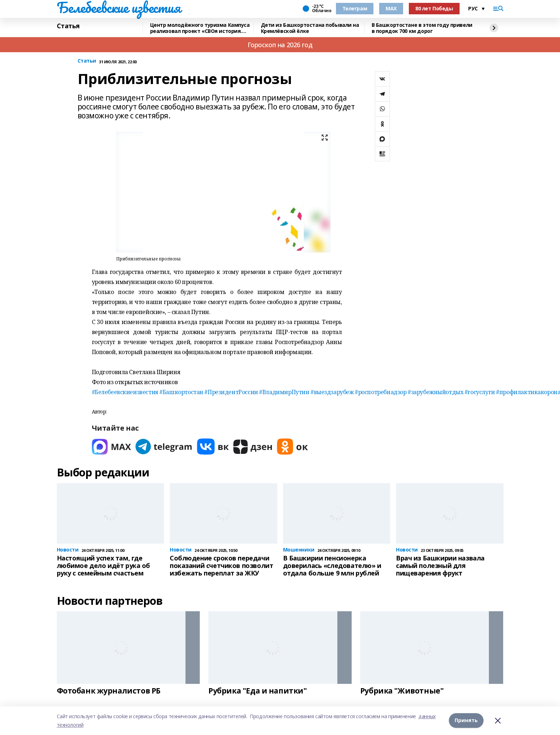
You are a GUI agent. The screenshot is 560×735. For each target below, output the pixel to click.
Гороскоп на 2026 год (280, 45)
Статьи (87, 61)
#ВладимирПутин (284, 392)
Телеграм (355, 8)
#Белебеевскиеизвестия (125, 392)
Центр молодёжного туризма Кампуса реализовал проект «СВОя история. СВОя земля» (200, 28)
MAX (391, 8)
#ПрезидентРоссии (231, 392)
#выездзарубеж (332, 392)
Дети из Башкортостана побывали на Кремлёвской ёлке (310, 28)
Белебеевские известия (119, 8)
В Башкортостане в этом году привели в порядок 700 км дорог (422, 28)
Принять (466, 721)
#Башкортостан (181, 392)
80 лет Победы (434, 8)
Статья (68, 26)
